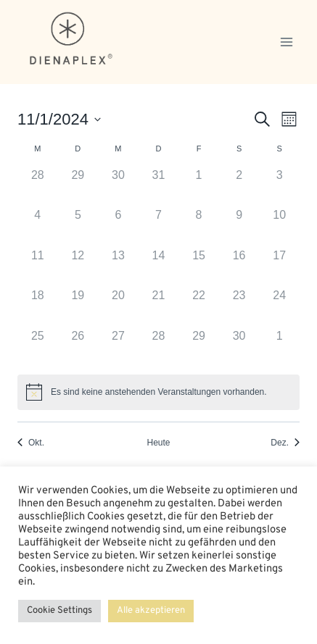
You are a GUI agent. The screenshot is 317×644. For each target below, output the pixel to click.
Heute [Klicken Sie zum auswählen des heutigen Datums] (158, 443)
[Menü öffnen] (286, 42)
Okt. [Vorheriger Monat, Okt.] (31, 443)
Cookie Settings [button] (59, 611)
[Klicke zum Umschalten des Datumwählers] (59, 119)
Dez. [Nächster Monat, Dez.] (285, 443)
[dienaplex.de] (72, 38)
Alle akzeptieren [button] (151, 611)
